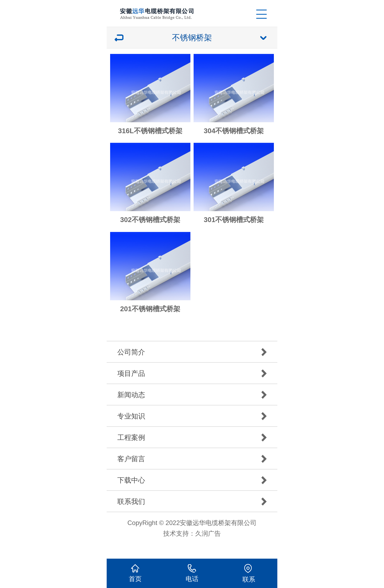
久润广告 (208, 533)
